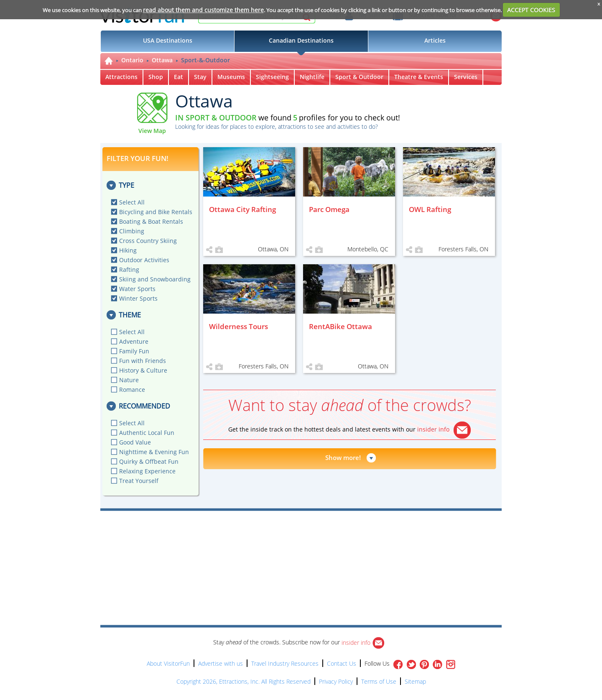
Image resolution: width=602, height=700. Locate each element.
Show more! (343, 457)
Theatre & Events (419, 77)
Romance (132, 390)
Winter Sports (138, 298)
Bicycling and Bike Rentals (156, 212)
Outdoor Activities (144, 260)
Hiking (128, 250)
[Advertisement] (339, 535)
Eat (179, 77)
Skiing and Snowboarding (155, 279)
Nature (129, 380)
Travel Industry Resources (285, 663)
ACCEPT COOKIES (531, 10)
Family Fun (134, 351)
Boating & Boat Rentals (151, 221)
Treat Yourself (139, 481)
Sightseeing (272, 77)
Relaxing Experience (147, 471)
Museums (231, 77)
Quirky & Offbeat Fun (149, 461)
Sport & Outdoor (359, 77)
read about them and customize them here (203, 10)
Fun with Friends (143, 361)
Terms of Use (379, 681)
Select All (132, 202)
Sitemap (415, 681)
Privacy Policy (336, 681)
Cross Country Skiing (148, 241)
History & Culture (143, 370)
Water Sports (137, 289)
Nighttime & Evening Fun (154, 452)
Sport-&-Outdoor (205, 60)
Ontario (132, 60)
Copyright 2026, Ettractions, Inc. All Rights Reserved (244, 681)
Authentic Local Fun (147, 433)
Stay (200, 77)
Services (466, 77)
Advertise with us (221, 663)
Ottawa (162, 60)
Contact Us (342, 663)
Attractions (121, 77)
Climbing (132, 231)
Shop (156, 77)
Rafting (129, 270)
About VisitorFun (168, 663)
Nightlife (312, 77)
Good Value (135, 442)
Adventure (134, 341)
